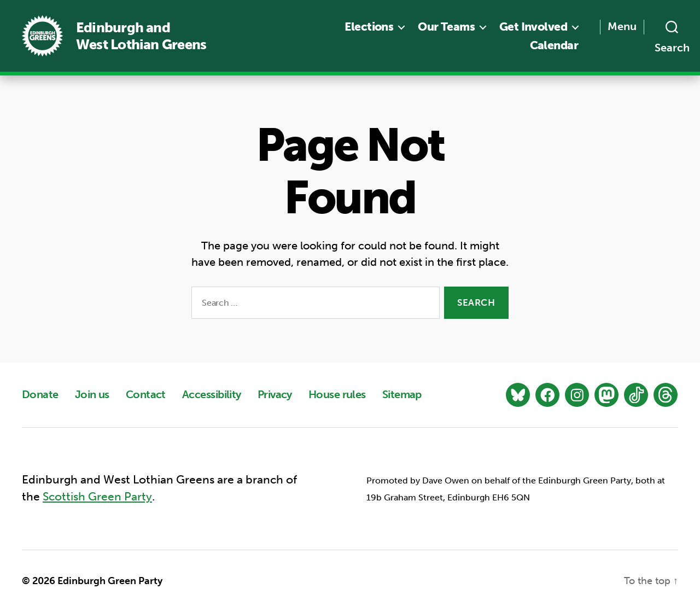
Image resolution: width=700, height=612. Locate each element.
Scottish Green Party (97, 497)
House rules (337, 394)
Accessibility (212, 394)
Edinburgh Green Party (110, 581)
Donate (40, 394)
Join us (92, 394)
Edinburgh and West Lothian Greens (141, 36)
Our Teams (446, 27)
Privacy (275, 394)
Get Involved (533, 27)
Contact (146, 394)
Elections (369, 27)
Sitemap (402, 394)
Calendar (554, 45)
